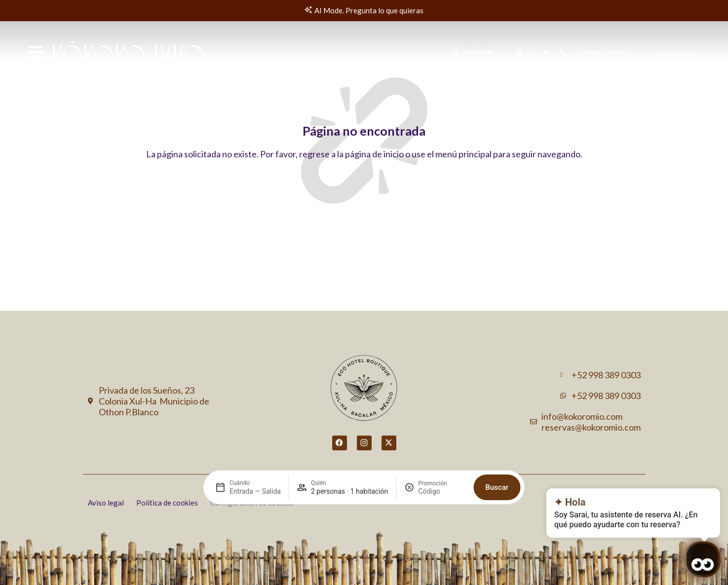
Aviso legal (106, 503)
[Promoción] (442, 472)
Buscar (497, 468)
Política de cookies (167, 503)
